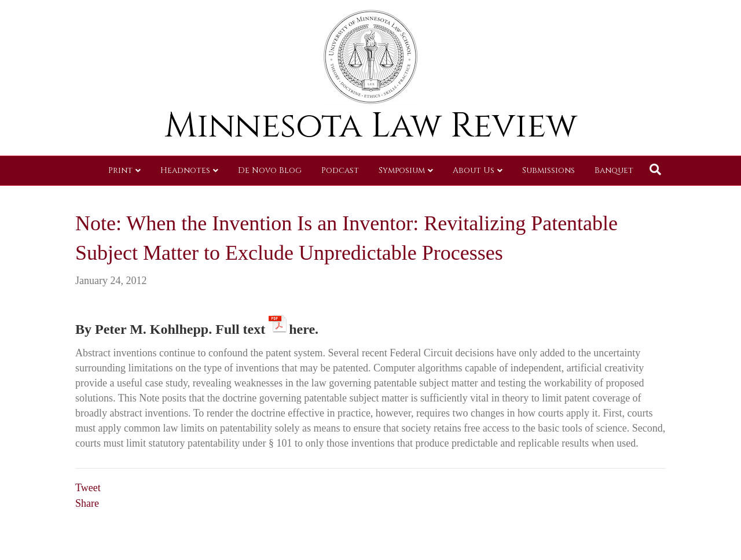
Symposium (402, 170)
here (302, 327)
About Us (474, 170)
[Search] (655, 170)
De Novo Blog (270, 170)
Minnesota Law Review (371, 126)
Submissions (549, 170)
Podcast (340, 170)
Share (87, 503)
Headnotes (185, 170)
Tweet (88, 488)
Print (120, 170)
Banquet (614, 170)
